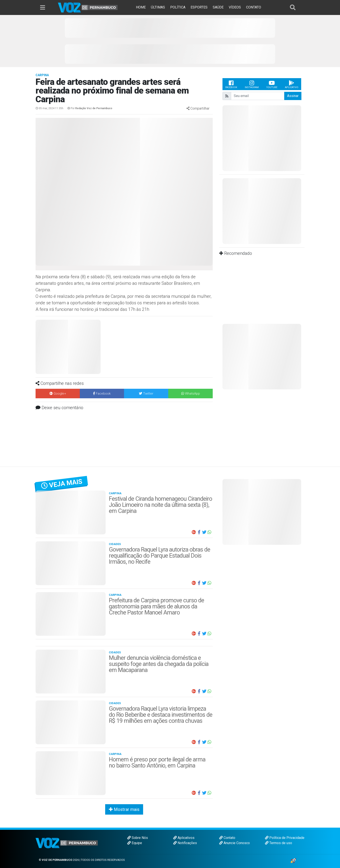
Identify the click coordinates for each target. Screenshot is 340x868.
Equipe (135, 843)
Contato (227, 838)
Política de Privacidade (285, 838)
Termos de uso (279, 843)
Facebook (231, 84)
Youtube (272, 84)
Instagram (252, 84)
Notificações (185, 843)
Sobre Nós (138, 838)
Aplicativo (292, 84)
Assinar (293, 96)
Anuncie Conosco (235, 843)
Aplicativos (184, 838)
